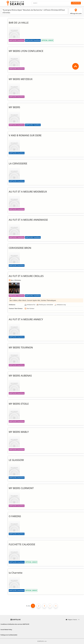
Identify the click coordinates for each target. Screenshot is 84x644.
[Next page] (50, 606)
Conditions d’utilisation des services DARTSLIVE (15, 624)
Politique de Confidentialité (9, 635)
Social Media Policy (6, 629)
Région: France (73, 620)
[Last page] (56, 606)
